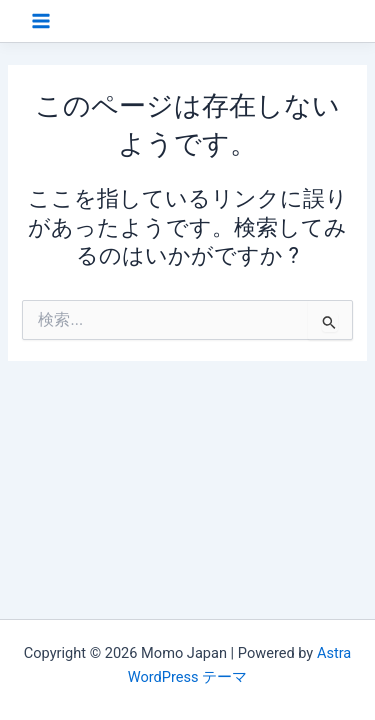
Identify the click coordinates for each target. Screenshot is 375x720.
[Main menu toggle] (41, 21)
